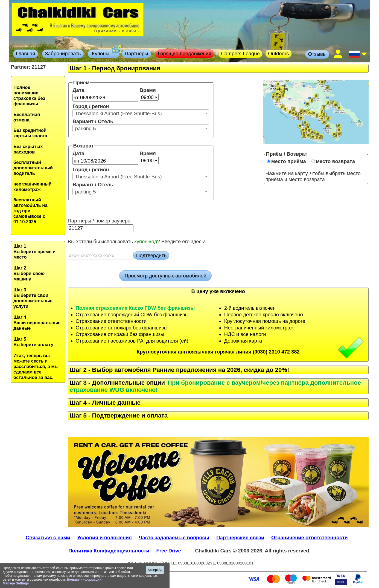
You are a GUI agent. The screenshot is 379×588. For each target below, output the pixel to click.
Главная (25, 53)
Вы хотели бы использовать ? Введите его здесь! (137, 241)
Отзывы (317, 54)
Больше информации (84, 580)
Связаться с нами (48, 538)
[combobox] (141, 113)
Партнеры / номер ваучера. (100, 221)
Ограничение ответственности (310, 538)
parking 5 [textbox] (85, 128)
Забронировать (63, 53)
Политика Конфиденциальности (109, 551)
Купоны (105, 53)
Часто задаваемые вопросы (174, 538)
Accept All (155, 570)
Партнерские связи (240, 538)
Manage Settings (16, 583)
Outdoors (278, 53)
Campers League (240, 53)
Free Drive (169, 551)
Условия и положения (104, 538)
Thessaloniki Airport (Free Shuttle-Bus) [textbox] (118, 113)
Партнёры (136, 53)
